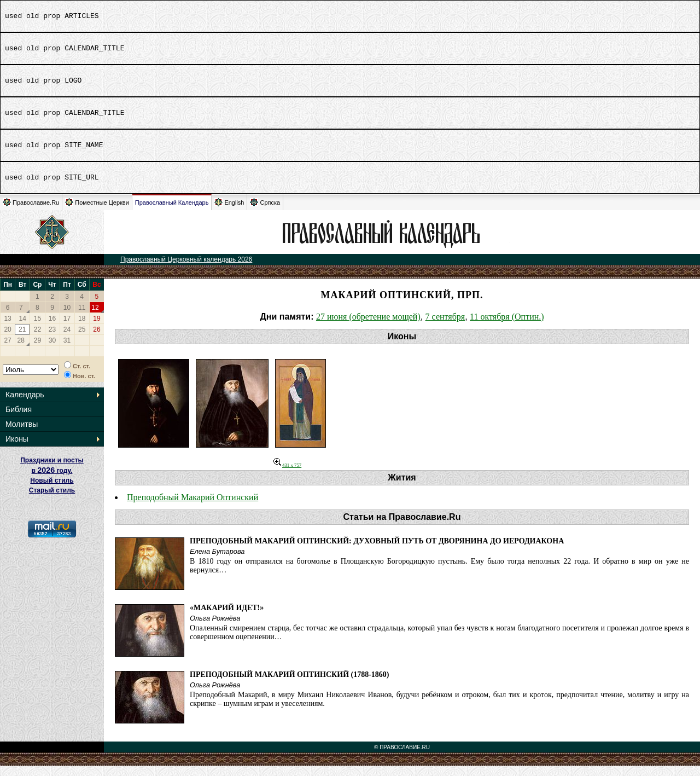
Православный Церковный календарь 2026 (186, 269)
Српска (265, 212)
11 (82, 317)
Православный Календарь (172, 212)
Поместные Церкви (97, 212)
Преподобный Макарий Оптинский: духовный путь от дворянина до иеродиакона (377, 551)
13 (7, 328)
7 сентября (445, 326)
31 (67, 350)
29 (37, 350)
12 (95, 317)
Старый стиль (52, 500)
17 (67, 328)
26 (97, 339)
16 (52, 328)
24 (67, 339)
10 (67, 317)
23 (52, 339)
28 (21, 350)
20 (7, 339)
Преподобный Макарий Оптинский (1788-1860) (290, 684)
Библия (19, 419)
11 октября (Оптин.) (507, 326)
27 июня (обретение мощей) (368, 326)
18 (82, 328)
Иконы (17, 449)
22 (37, 339)
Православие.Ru (31, 212)
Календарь (25, 404)
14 (23, 328)
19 (97, 328)
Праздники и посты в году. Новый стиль (52, 480)
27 (7, 350)
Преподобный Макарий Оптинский (192, 507)
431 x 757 (287, 475)
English (229, 212)
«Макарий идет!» (227, 618)
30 (52, 350)
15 (37, 328)
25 (82, 339)
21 (22, 339)
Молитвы (22, 434)
